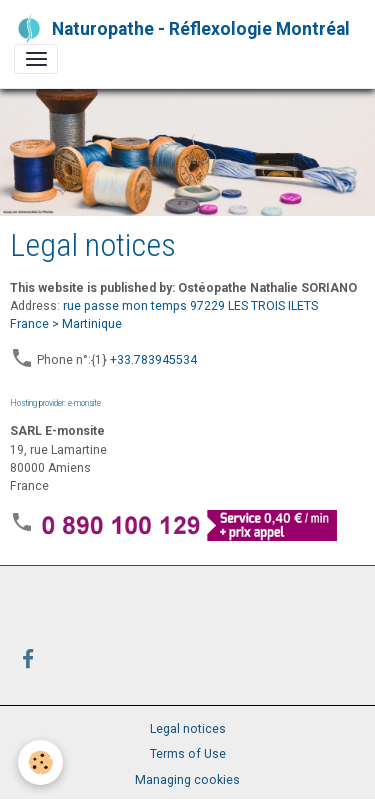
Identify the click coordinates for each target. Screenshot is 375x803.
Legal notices (188, 729)
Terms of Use (188, 754)
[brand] (180, 29)
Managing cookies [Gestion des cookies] (187, 780)
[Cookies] (40, 762)
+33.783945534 (153, 360)
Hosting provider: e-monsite (55, 402)
